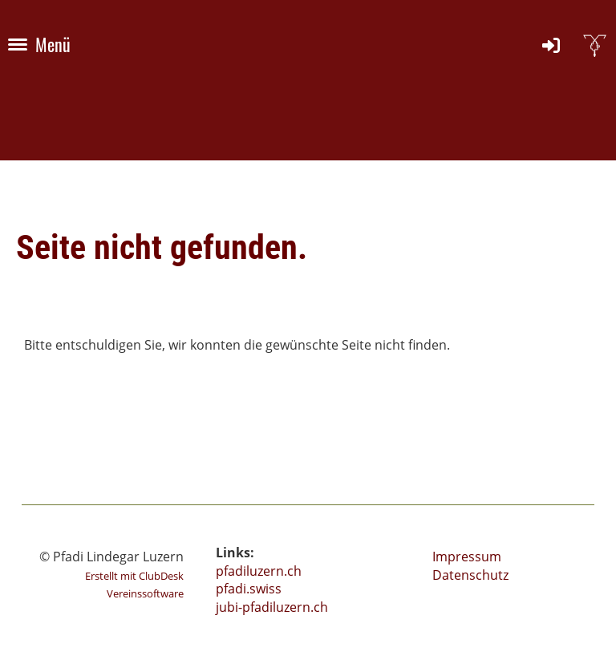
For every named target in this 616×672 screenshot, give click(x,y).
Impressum (467, 557)
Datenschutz (470, 575)
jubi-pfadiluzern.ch (272, 607)
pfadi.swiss (249, 589)
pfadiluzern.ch (259, 571)
